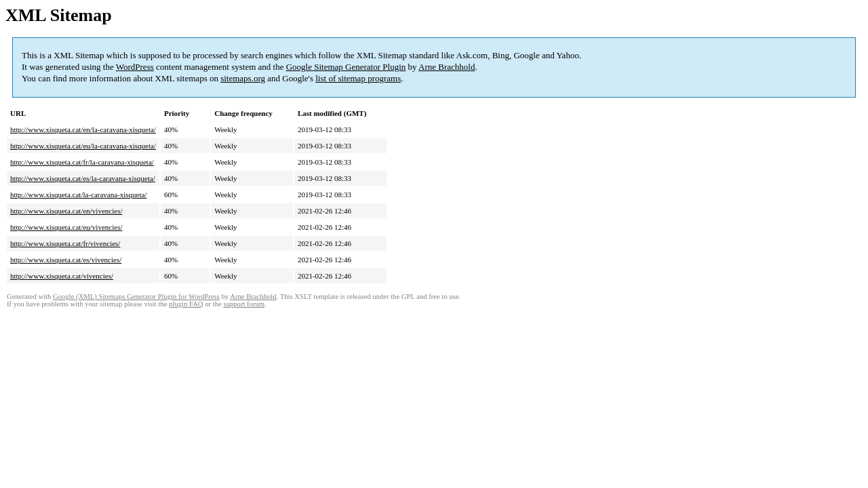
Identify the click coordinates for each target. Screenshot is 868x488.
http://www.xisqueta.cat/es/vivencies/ (66, 260)
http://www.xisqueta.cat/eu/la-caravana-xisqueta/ (83, 146)
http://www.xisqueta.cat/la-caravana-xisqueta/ (79, 195)
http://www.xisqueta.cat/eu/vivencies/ (66, 227)
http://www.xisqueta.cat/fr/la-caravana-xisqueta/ (82, 162)
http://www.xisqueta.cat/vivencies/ (62, 276)
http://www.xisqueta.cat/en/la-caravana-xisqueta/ (83, 129)
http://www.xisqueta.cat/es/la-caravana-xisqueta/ (83, 178)
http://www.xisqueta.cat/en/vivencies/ (66, 211)
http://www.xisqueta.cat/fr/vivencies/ (65, 243)
